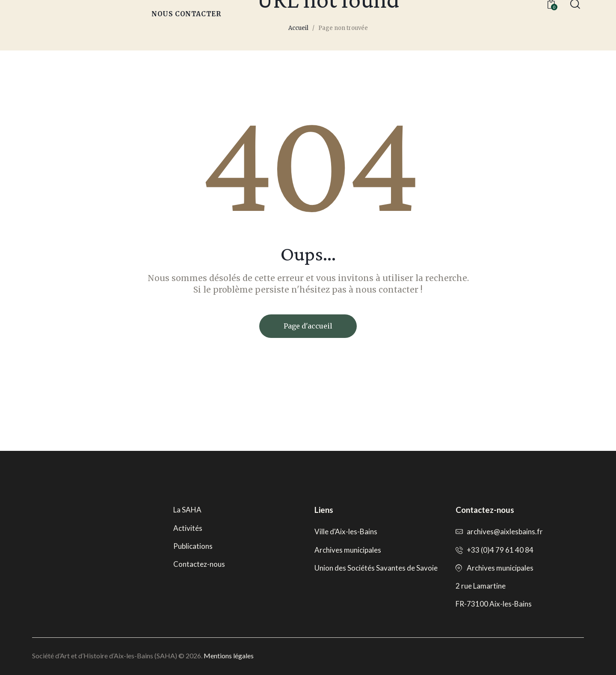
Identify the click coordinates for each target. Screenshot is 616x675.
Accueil (298, 28)
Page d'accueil (308, 326)
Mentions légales (229, 656)
